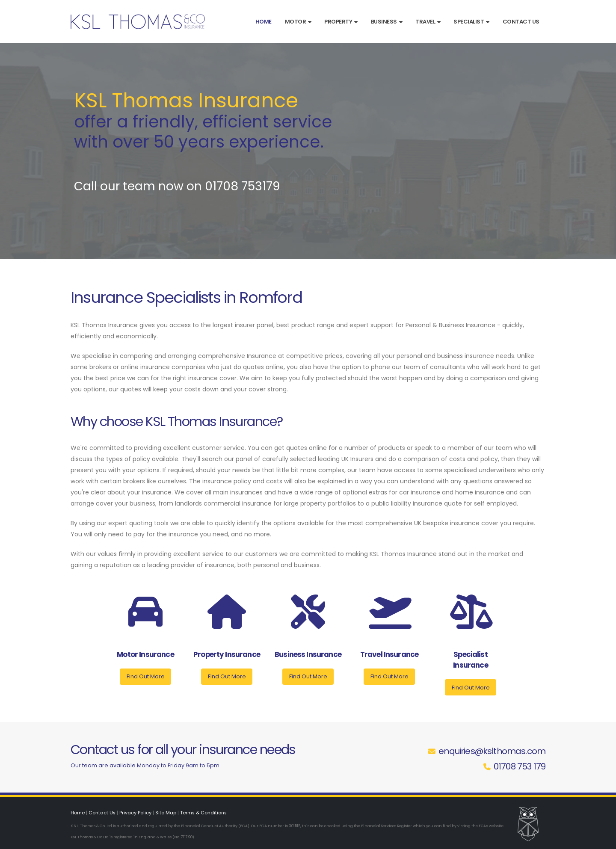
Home (264, 22)
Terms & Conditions (205, 813)
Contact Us (521, 22)
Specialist (471, 22)
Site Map (167, 813)
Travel (428, 22)
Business (387, 22)
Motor (298, 22)
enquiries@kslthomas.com (492, 751)
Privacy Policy (136, 813)
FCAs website (491, 825)
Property (341, 22)
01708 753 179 (520, 766)
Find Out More (146, 676)
